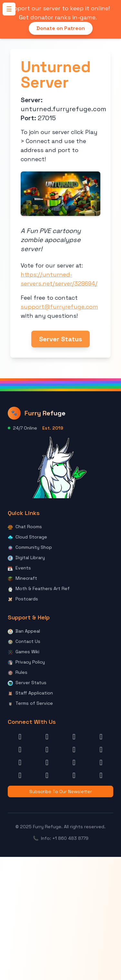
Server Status (60, 339)
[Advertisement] (60, 917)
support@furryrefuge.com (59, 307)
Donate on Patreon (61, 28)
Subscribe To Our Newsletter (61, 791)
